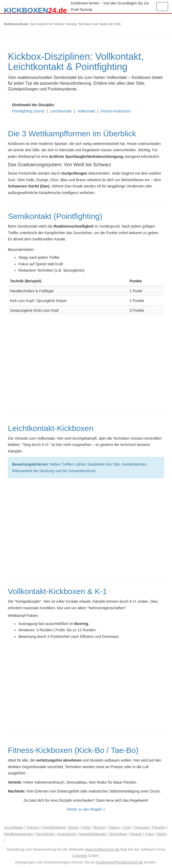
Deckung (142, 827)
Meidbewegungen (19, 834)
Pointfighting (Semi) (28, 111)
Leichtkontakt (61, 111)
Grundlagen (14, 827)
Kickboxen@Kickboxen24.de (119, 862)
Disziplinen (118, 834)
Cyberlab (80, 856)
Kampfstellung (54, 827)
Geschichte (45, 834)
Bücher (100, 827)
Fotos (150, 834)
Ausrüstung (67, 834)
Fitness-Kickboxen (116, 111)
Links (127, 827)
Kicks (86, 827)
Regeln (136, 834)
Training (33, 827)
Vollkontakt (86, 111)
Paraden (159, 827)
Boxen (74, 827)
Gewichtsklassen (93, 834)
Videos (114, 827)
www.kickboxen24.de (102, 849)
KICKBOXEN (36, 10)
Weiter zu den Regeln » (86, 809)
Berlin (162, 834)
